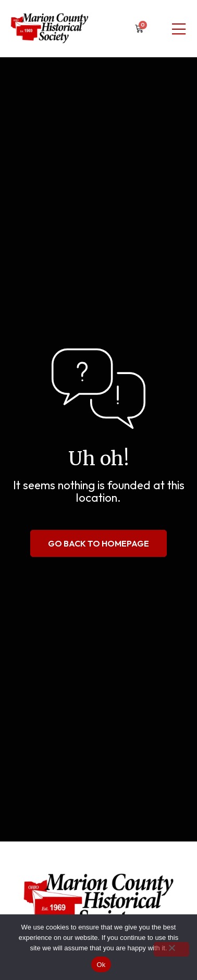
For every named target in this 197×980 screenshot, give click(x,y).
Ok (101, 965)
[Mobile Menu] (179, 30)
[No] (171, 949)
